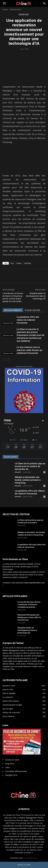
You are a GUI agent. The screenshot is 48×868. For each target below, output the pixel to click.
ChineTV (18, 472)
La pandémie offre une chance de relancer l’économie (28, 320)
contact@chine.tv (31, 858)
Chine (7, 767)
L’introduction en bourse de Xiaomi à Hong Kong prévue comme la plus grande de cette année (13, 297)
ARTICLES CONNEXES (13, 310)
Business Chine (16, 10)
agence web (23, 661)
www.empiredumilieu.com (34, 583)
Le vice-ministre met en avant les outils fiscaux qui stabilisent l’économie (29, 350)
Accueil (5, 10)
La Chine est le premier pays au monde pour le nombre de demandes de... (30, 466)
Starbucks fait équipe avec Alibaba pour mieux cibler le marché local (29, 617)
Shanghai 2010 (11, 775)
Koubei (19, 263)
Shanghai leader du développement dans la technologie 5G (36, 296)
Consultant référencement (16, 771)
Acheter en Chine (12, 760)
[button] (44, 3)
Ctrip (12, 263)
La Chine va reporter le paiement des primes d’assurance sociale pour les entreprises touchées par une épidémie (31, 335)
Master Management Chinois (14, 650)
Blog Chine (10, 764)
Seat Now (28, 263)
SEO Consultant (24, 842)
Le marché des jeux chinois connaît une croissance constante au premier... (29, 605)
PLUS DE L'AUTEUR (32, 310)
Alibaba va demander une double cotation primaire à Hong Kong (28, 480)
